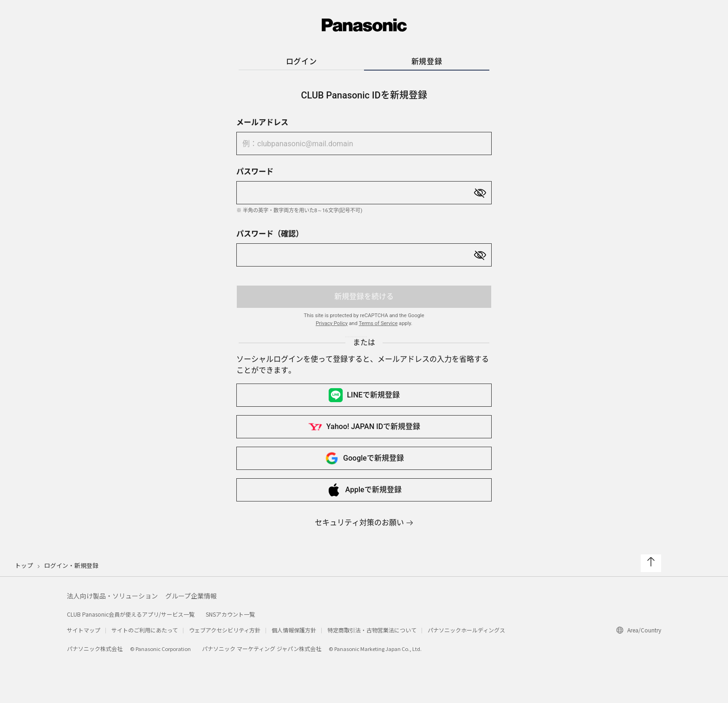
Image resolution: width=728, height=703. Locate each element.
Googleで (364, 458)
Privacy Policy (332, 323)
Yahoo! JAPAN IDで (364, 427)
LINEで (364, 395)
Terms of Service (378, 323)
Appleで (364, 490)
